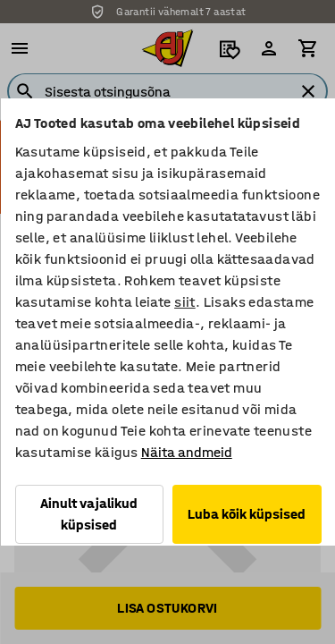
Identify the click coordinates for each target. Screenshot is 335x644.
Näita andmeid (186, 452)
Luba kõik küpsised (247, 514)
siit (185, 302)
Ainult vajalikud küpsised (89, 514)
